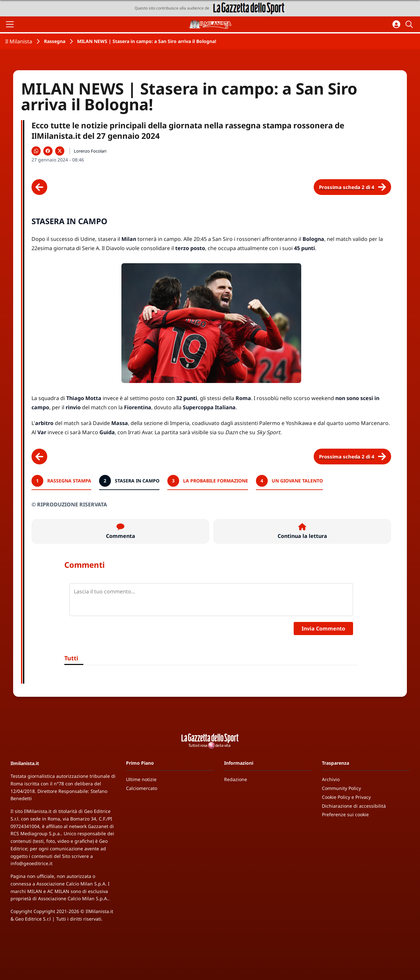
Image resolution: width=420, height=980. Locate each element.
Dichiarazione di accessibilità (354, 806)
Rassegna (55, 41)
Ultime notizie (141, 779)
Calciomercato (142, 788)
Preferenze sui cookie (345, 814)
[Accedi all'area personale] (396, 24)
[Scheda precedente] (39, 187)
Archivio (331, 779)
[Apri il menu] (10, 24)
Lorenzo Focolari (90, 151)
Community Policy (341, 788)
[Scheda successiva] (352, 187)
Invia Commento (323, 628)
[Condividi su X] (60, 151)
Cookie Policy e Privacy (346, 797)
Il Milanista (19, 41)
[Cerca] (410, 24)
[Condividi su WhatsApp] (36, 151)
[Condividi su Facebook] (48, 151)
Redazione (236, 779)
